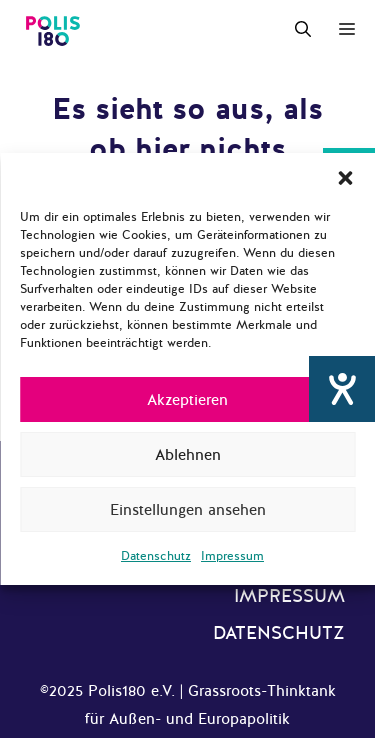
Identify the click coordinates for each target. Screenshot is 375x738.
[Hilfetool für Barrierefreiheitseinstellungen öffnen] (342, 389)
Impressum (232, 556)
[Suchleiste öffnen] (303, 30)
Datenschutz (156, 556)
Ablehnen (188, 455)
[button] (345, 178)
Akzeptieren (187, 400)
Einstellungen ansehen (188, 510)
